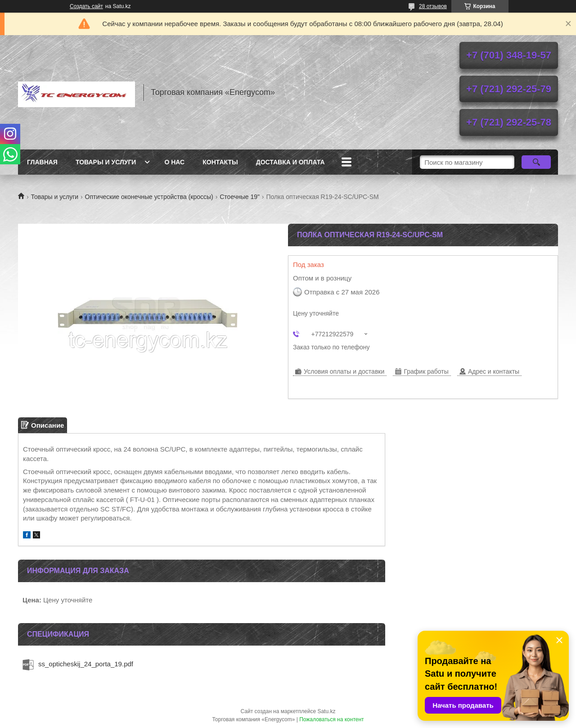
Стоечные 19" (240, 197)
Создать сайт (86, 6)
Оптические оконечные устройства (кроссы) (149, 197)
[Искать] (536, 162)
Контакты (220, 162)
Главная (42, 162)
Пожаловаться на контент (331, 719)
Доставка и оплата (290, 162)
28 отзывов (433, 6)
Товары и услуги (106, 162)
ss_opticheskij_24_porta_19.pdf (86, 664)
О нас (174, 162)
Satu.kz (326, 711)
